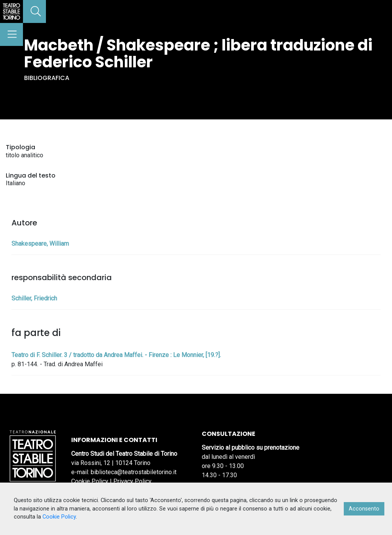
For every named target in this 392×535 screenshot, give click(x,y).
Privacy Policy (132, 481)
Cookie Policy (90, 481)
